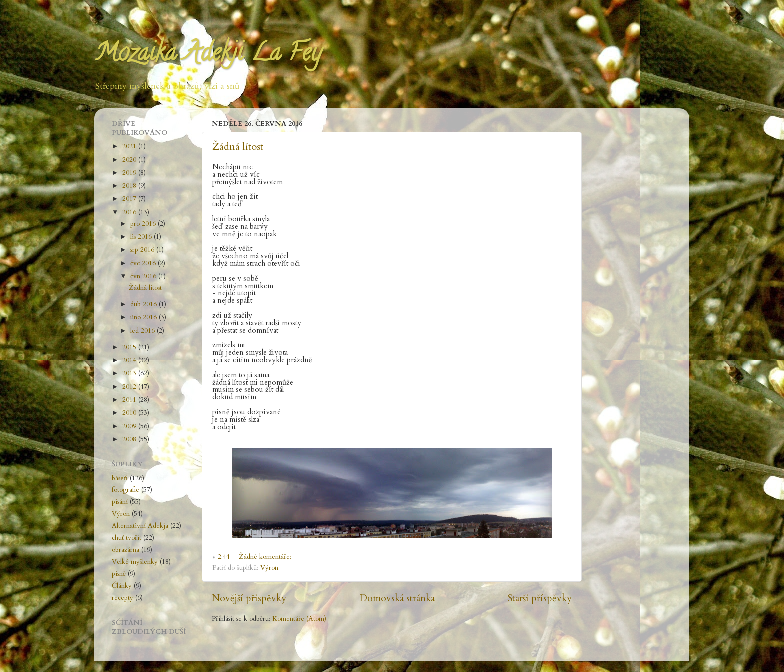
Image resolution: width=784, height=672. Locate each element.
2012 (130, 387)
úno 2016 (145, 317)
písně (119, 574)
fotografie (126, 490)
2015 (130, 347)
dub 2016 (145, 304)
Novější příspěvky (249, 598)
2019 (130, 173)
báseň (120, 478)
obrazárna (126, 550)
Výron (269, 568)
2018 (130, 186)
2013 (130, 373)
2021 (130, 146)
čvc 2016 (144, 263)
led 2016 (144, 331)
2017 (130, 199)
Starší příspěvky (540, 598)
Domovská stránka (397, 598)
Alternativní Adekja (140, 526)
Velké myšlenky (135, 562)
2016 (130, 212)
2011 (130, 400)
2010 (130, 413)
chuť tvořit (127, 538)
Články (122, 586)
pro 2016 (144, 224)
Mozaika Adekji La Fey (208, 55)
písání (120, 502)
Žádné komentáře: (266, 557)
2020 (130, 160)
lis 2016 (142, 237)
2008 (130, 439)
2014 (130, 360)
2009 (130, 426)
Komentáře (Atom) (299, 619)
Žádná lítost (238, 147)
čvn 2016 (144, 276)
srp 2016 (143, 250)
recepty (123, 598)
